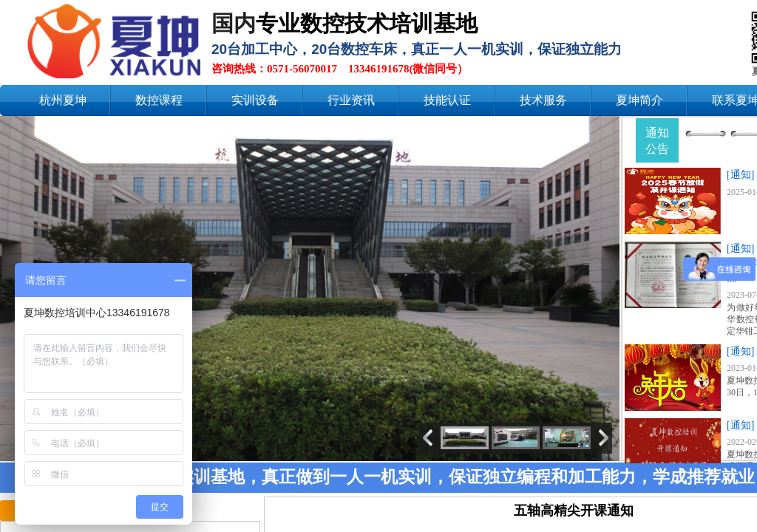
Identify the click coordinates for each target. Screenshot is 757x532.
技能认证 (447, 100)
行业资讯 (351, 100)
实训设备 (255, 100)
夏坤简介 (639, 100)
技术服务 (543, 100)
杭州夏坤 (63, 100)
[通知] (740, 175)
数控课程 (159, 100)
